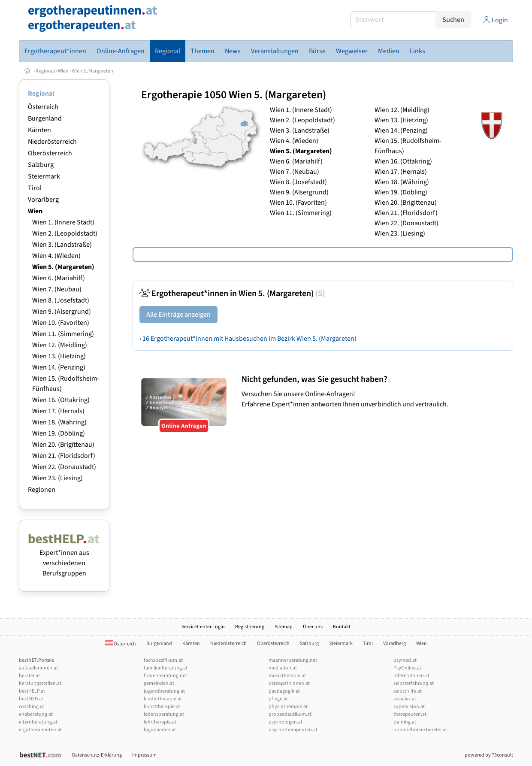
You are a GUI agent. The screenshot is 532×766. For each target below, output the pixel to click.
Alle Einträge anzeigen (178, 315)
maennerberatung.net (293, 660)
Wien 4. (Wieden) (56, 256)
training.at (405, 722)
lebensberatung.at (164, 714)
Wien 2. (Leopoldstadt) (65, 233)
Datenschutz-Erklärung (97, 755)
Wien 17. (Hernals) (58, 411)
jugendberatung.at (164, 691)
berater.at (29, 676)
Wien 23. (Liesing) (57, 478)
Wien (63, 71)
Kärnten (39, 130)
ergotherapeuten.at (40, 730)
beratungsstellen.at (40, 683)
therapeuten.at (410, 714)
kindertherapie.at (163, 699)
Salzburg (41, 165)
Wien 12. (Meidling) (60, 345)
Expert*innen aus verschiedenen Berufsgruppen (64, 558)
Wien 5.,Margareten (92, 71)
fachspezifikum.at (163, 660)
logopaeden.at (160, 730)
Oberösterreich (50, 153)
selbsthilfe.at (408, 691)
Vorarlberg (43, 200)
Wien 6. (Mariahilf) (59, 278)
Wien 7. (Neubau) (57, 289)
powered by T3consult (489, 755)
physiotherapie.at (288, 707)
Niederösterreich (52, 142)
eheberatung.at (36, 714)
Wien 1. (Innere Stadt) (63, 222)
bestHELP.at (32, 691)
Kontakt (342, 627)
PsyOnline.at (407, 668)
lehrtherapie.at (160, 722)
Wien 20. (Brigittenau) (63, 445)
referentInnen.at (411, 676)
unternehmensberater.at (420, 730)
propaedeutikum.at (290, 714)
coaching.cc (32, 707)
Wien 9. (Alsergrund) (62, 312)
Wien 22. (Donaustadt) (64, 467)
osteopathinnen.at (289, 683)
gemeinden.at (159, 683)
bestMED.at (31, 699)
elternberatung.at (38, 722)
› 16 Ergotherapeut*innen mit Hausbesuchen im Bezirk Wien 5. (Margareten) (248, 339)
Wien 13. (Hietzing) (59, 356)
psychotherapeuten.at (293, 730)
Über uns (313, 627)
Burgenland (45, 118)
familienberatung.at (166, 668)
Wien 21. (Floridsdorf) (64, 456)
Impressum (144, 755)
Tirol (35, 188)
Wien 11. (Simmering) (63, 334)
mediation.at (283, 668)
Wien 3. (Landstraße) (62, 245)
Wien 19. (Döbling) (59, 433)
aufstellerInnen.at (38, 668)
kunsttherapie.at (162, 707)
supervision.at (409, 707)
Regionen (42, 490)
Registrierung (250, 627)
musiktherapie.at (287, 676)
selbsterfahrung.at (414, 683)
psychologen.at (286, 722)
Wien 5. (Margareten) (63, 267)
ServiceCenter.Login (203, 627)
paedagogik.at (284, 691)
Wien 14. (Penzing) (59, 367)
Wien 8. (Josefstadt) (61, 300)
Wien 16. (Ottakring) (61, 400)
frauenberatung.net (165, 676)
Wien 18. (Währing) (59, 422)
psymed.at (405, 660)
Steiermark (44, 176)
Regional (45, 71)
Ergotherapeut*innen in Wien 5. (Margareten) (232, 294)
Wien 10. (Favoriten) (61, 323)
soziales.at (405, 699)
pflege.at (278, 699)
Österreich (43, 107)
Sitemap (284, 627)
